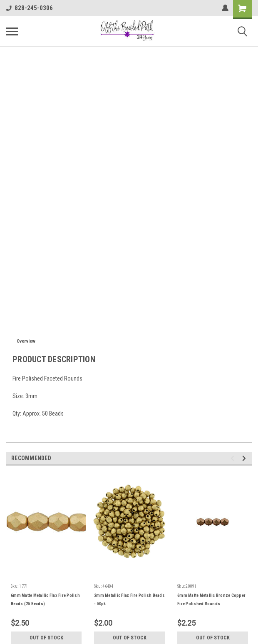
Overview (26, 341)
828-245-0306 (30, 8)
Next (245, 458)
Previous (234, 458)
